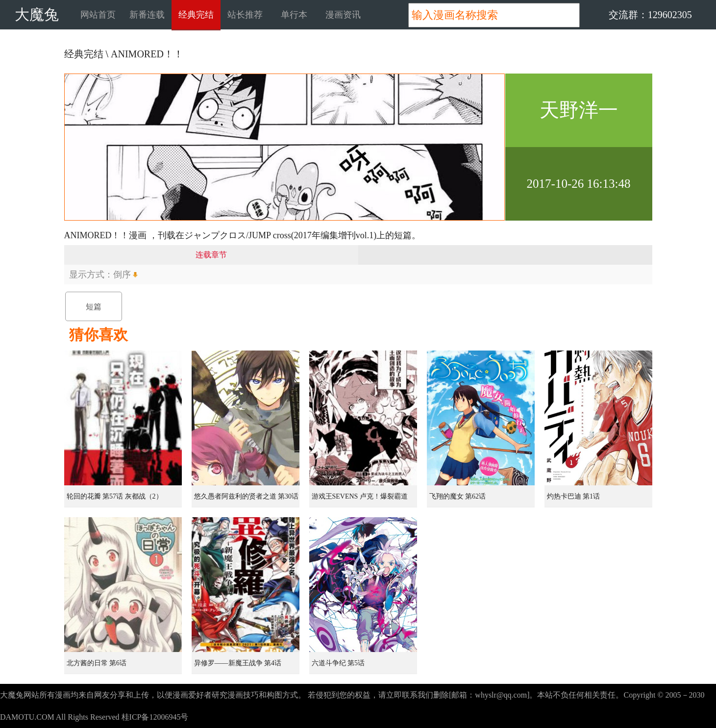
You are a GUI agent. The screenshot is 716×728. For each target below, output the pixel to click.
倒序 (122, 275)
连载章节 (211, 255)
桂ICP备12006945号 (155, 717)
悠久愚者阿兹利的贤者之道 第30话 (247, 496)
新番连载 (147, 15)
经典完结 (196, 15)
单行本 (294, 15)
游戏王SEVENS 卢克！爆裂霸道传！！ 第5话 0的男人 (360, 500)
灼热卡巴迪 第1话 (574, 496)
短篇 (94, 307)
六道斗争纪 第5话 (338, 663)
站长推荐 (245, 15)
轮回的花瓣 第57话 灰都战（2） (115, 496)
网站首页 (98, 15)
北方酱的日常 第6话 (97, 663)
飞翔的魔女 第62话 (458, 496)
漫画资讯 (343, 15)
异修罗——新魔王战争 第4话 (238, 663)
